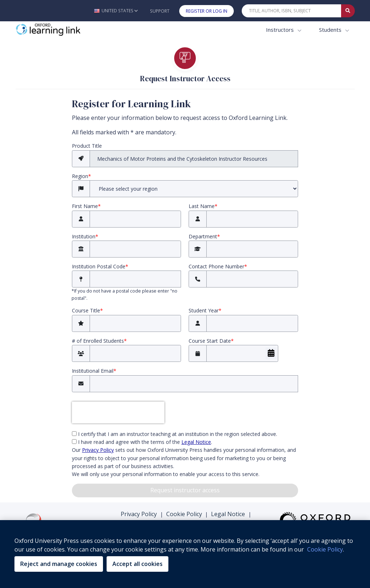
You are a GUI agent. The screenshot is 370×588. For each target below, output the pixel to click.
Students (331, 30)
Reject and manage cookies (59, 564)
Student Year (205, 310)
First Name (86, 206)
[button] (116, 11)
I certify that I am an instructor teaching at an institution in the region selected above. (175, 434)
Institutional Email (94, 371)
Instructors (281, 30)
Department (204, 236)
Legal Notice (228, 514)
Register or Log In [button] (206, 11)
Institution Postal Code (100, 266)
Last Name (203, 206)
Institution (85, 236)
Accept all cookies (137, 564)
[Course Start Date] (242, 353)
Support (160, 11)
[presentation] (118, 412)
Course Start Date (211, 341)
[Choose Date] (271, 353)
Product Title (87, 146)
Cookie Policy (184, 514)
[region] (185, 554)
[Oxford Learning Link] (70, 30)
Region (81, 176)
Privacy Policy (139, 514)
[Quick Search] (292, 11)
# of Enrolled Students (99, 341)
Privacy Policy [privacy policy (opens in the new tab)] (98, 450)
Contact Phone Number (218, 266)
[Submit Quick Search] (348, 11)
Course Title (87, 310)
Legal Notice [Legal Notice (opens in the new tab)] (196, 442)
